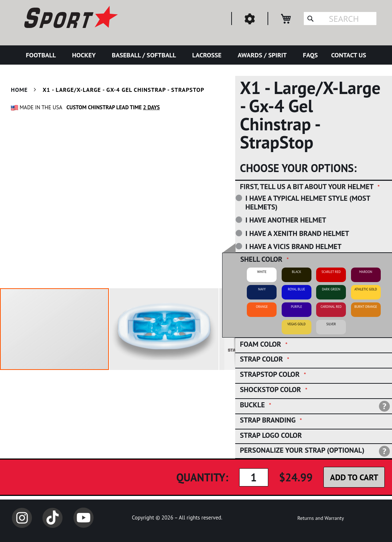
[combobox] (340, 19)
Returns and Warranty (320, 518)
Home (19, 90)
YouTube (83, 518)
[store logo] (70, 18)
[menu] (196, 55)
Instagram (22, 518)
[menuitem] (42, 55)
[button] (164, 329)
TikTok (53, 518)
